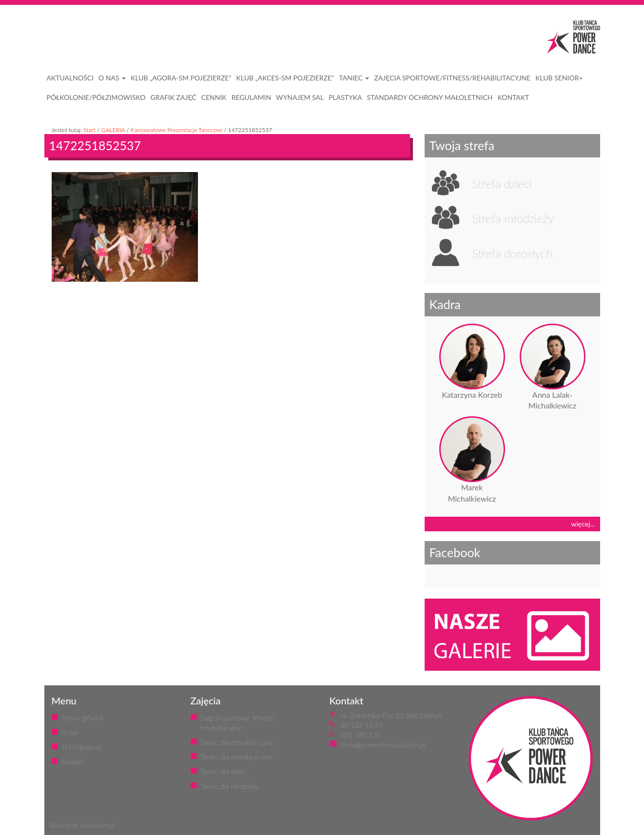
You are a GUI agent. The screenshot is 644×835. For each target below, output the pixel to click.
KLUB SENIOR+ (559, 78)
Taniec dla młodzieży (230, 786)
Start (89, 130)
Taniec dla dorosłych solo (236, 757)
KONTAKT (514, 97)
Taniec (354, 78)
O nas (70, 732)
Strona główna (82, 718)
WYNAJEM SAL (300, 97)
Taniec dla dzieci (224, 771)
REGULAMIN (251, 97)
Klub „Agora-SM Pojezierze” (181, 78)
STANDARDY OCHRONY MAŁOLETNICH (430, 97)
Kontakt (72, 762)
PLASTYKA (345, 97)
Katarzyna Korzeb (472, 395)
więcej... (583, 524)
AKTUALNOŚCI (70, 78)
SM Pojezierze (82, 747)
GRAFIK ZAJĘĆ (173, 97)
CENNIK (214, 97)
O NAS (112, 78)
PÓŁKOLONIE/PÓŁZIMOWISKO (96, 97)
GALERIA (113, 130)
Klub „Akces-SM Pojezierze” (285, 78)
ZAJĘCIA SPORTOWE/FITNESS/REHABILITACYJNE (452, 78)
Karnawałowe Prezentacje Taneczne (176, 130)
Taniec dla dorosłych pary (237, 742)
